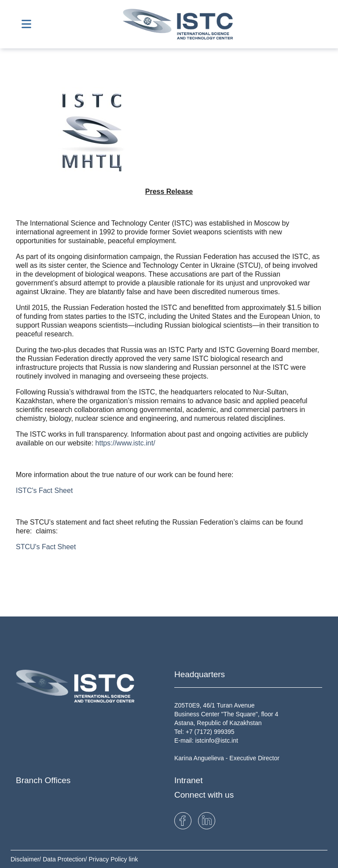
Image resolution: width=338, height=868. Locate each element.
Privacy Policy (108, 859)
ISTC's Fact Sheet (44, 491)
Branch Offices (43, 780)
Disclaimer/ (27, 859)
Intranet (188, 780)
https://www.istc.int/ (125, 443)
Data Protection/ (66, 859)
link (133, 859)
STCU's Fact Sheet (46, 547)
